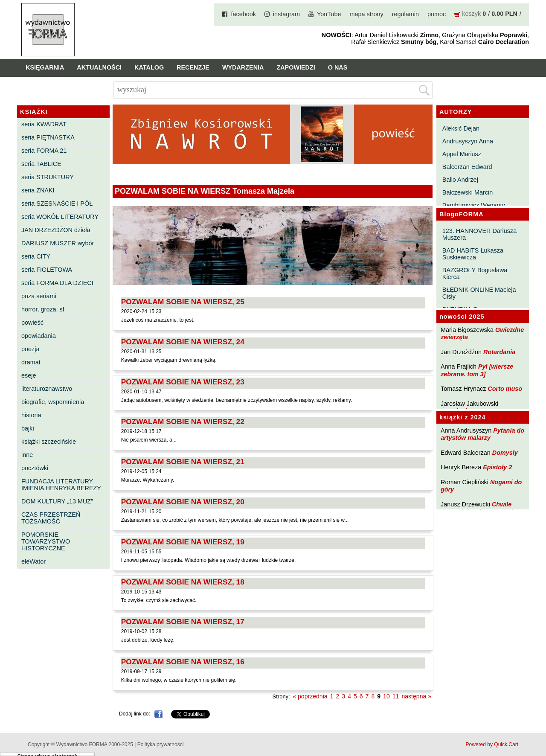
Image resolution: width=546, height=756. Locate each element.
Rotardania (499, 352)
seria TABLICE (41, 164)
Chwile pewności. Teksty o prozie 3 (481, 508)
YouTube (329, 14)
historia (31, 415)
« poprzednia (310, 696)
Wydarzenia (243, 67)
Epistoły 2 (497, 467)
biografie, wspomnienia (53, 402)
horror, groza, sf (43, 309)
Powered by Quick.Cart (492, 744)
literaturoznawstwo (47, 389)
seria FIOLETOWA (47, 270)
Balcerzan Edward (467, 167)
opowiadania (39, 336)
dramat (31, 362)
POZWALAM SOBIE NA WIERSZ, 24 (183, 342)
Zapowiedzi (296, 67)
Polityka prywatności (161, 744)
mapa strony (367, 14)
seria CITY (36, 256)
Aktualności (99, 67)
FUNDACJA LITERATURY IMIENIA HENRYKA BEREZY (61, 485)
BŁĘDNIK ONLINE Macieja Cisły (479, 293)
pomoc (437, 14)
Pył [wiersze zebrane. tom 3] (477, 370)
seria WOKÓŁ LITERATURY (60, 217)
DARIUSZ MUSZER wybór (58, 243)
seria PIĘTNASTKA (48, 137)
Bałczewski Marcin (468, 192)
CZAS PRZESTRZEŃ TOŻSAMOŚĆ (51, 518)
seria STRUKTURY (48, 177)
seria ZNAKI (38, 190)
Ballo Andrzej (460, 180)
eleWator (33, 561)
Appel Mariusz (462, 154)
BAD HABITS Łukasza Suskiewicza (473, 254)
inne (27, 455)
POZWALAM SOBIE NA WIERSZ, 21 (183, 462)
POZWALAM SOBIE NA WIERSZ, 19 (183, 542)
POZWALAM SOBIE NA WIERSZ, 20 (183, 502)
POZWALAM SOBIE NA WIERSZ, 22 (183, 422)
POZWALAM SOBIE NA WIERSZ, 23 (183, 382)
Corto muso (505, 389)
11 (396, 696)
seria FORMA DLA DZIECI (57, 283)
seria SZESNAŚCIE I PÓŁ (57, 204)
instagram (286, 14)
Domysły (505, 453)
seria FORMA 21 (44, 151)
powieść (32, 323)
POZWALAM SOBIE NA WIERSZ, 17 (183, 622)
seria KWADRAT (44, 124)
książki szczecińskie (49, 442)
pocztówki (35, 468)
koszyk (471, 14)
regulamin (405, 14)
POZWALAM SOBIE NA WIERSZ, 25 (183, 302)
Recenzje (193, 67)
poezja (30, 349)
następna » (416, 696)
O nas (338, 67)
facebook (243, 14)
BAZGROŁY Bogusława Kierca (475, 273)
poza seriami (39, 296)
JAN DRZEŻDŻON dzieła (56, 230)
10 (386, 696)
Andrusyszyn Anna (468, 141)
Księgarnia (45, 67)
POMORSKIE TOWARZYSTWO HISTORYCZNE (46, 541)
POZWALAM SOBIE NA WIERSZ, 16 (183, 662)
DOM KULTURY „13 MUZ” (57, 501)
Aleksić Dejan (461, 128)
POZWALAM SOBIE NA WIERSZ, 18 (183, 582)
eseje (29, 375)
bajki (28, 428)
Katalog (149, 67)
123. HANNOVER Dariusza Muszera (479, 234)
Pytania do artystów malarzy (482, 434)
